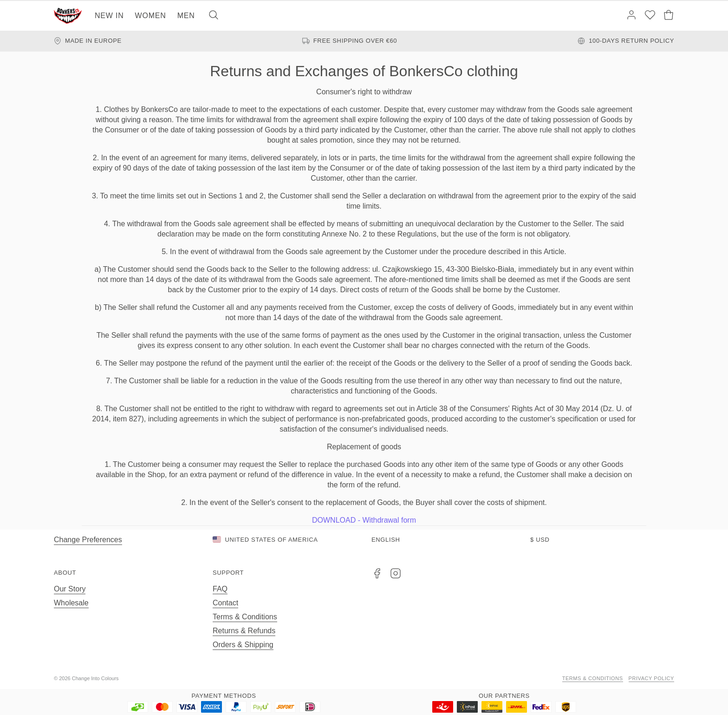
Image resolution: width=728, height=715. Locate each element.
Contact (225, 603)
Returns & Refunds (244, 631)
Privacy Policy (651, 678)
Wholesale (71, 603)
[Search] (214, 16)
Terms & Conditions (245, 617)
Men (186, 16)
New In (109, 16)
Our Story (70, 589)
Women (151, 16)
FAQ (220, 589)
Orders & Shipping (243, 645)
